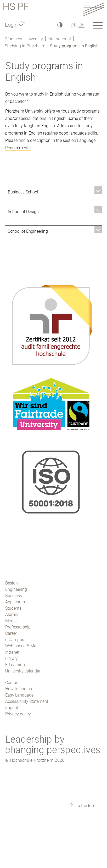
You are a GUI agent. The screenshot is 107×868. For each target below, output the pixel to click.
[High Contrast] (60, 25)
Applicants (15, 602)
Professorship (18, 627)
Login (12, 25)
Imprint (12, 708)
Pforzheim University (24, 39)
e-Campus (15, 640)
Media (11, 621)
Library (12, 658)
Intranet (12, 652)
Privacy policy (18, 714)
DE (74, 25)
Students (13, 608)
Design (12, 583)
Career (11, 633)
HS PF (16, 7)
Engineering (16, 589)
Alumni (12, 614)
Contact (12, 683)
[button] (53, 192)
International (59, 39)
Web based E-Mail (22, 646)
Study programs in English (74, 46)
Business (14, 596)
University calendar (23, 671)
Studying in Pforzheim (25, 46)
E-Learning (15, 665)
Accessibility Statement (27, 701)
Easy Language (19, 695)
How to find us (19, 689)
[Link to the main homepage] (94, 9)
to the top (85, 806)
